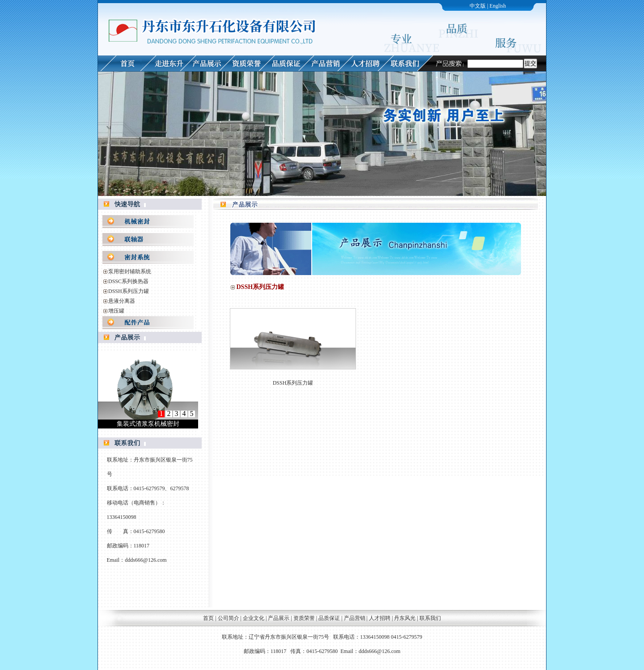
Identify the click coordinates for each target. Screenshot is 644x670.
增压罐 (116, 311)
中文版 (478, 6)
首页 (208, 618)
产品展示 (279, 618)
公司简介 (229, 618)
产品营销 (355, 618)
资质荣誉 (304, 618)
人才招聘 (380, 618)
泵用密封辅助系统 (130, 271)
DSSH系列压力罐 (129, 291)
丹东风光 (405, 618)
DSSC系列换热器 (128, 281)
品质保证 (329, 618)
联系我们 (430, 618)
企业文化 (254, 618)
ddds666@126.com (146, 560)
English (498, 6)
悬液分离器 (122, 301)
